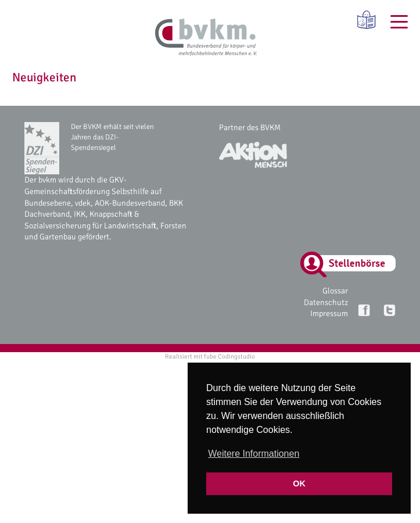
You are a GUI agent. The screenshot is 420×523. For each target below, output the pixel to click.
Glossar (335, 291)
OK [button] (299, 483)
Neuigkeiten (44, 77)
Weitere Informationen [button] (254, 454)
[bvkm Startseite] (206, 38)
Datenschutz (326, 302)
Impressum (329, 314)
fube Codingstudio (229, 356)
